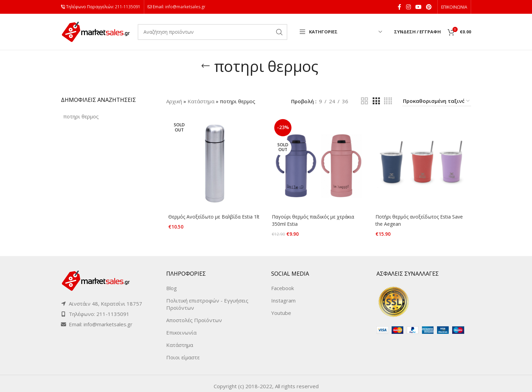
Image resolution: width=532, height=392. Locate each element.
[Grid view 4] (388, 101)
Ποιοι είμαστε (183, 352)
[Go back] (205, 66)
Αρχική (174, 101)
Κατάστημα (201, 101)
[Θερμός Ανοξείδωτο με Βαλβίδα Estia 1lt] (214, 164)
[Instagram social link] (408, 7)
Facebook (283, 283)
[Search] (212, 32)
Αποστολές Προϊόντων (194, 315)
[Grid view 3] (376, 101)
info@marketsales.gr (185, 7)
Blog (172, 283)
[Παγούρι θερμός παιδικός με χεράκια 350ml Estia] (318, 164)
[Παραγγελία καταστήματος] (437, 101)
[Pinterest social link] (429, 7)
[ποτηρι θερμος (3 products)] (81, 116)
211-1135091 (128, 7)
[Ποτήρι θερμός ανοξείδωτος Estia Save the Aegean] (423, 164)
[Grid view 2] (364, 101)
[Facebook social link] (400, 7)
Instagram (283, 295)
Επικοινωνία (181, 327)
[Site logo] (96, 31)
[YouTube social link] (418, 7)
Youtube (281, 308)
